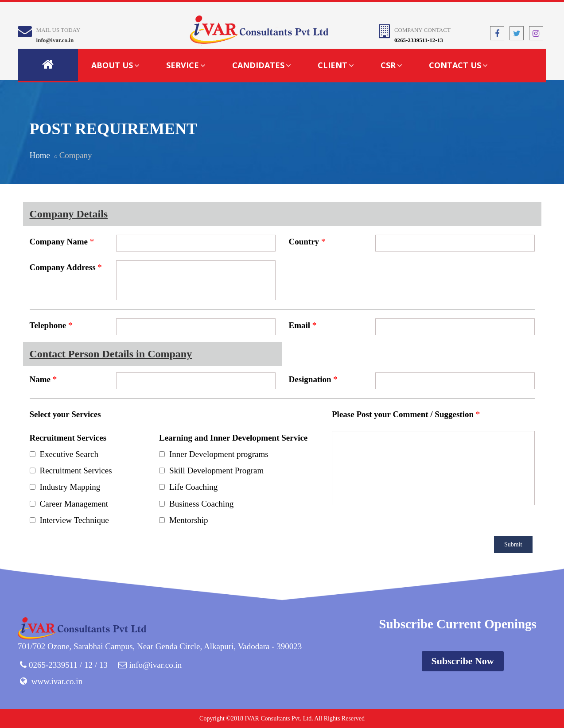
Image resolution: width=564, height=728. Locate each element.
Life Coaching (193, 487)
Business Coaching (201, 504)
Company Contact (422, 30)
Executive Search (69, 454)
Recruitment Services (68, 438)
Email (300, 325)
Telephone (48, 325)
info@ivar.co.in (55, 40)
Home (40, 155)
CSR (391, 65)
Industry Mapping (70, 487)
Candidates (262, 65)
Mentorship (189, 520)
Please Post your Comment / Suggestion (403, 414)
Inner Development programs (219, 454)
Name (40, 379)
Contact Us (458, 65)
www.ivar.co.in (57, 681)
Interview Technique (74, 520)
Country (304, 242)
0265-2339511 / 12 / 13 (68, 665)
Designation (310, 379)
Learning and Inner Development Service (233, 438)
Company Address (63, 267)
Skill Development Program (216, 470)
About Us (115, 65)
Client (336, 65)
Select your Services (65, 414)
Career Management (74, 504)
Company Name (59, 242)
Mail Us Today (58, 30)
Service (186, 65)
